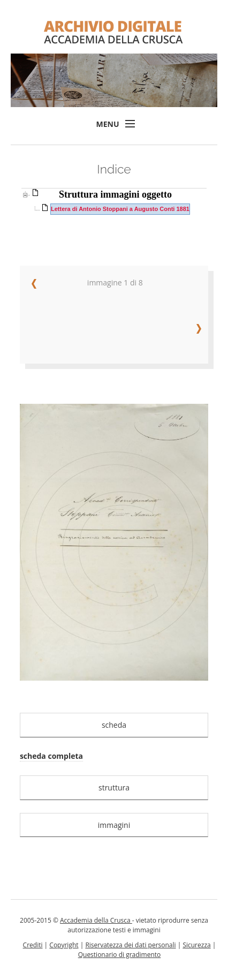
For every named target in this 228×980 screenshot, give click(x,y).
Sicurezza (196, 945)
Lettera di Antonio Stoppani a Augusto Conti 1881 (120, 209)
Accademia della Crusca (96, 920)
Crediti (33, 945)
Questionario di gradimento (120, 955)
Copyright (64, 945)
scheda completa (51, 756)
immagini (114, 825)
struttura (114, 787)
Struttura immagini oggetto (115, 194)
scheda (114, 725)
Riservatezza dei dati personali (130, 945)
